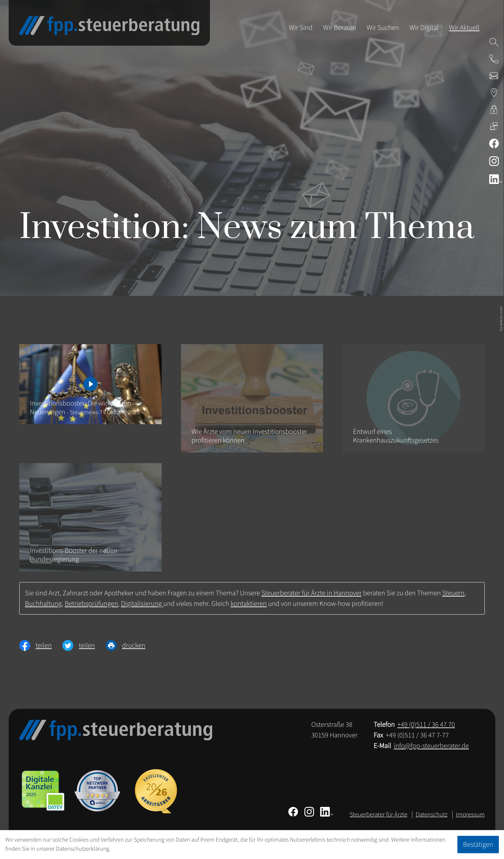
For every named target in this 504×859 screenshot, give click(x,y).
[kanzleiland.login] (494, 109)
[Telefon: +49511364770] (426, 725)
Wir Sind (301, 28)
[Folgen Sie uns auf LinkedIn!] (494, 179)
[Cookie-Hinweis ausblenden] (478, 845)
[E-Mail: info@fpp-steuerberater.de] (494, 76)
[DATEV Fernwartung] (494, 126)
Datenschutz (432, 815)
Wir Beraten (340, 28)
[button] (494, 59)
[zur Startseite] (109, 26)
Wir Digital (424, 28)
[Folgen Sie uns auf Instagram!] (494, 161)
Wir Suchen (383, 28)
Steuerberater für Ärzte (378, 815)
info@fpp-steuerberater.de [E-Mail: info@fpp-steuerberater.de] (431, 746)
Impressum (470, 815)
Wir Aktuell (464, 28)
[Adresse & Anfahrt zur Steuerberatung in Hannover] (494, 93)
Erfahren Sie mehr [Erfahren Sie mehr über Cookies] (133, 849)
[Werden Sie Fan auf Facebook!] (494, 143)
